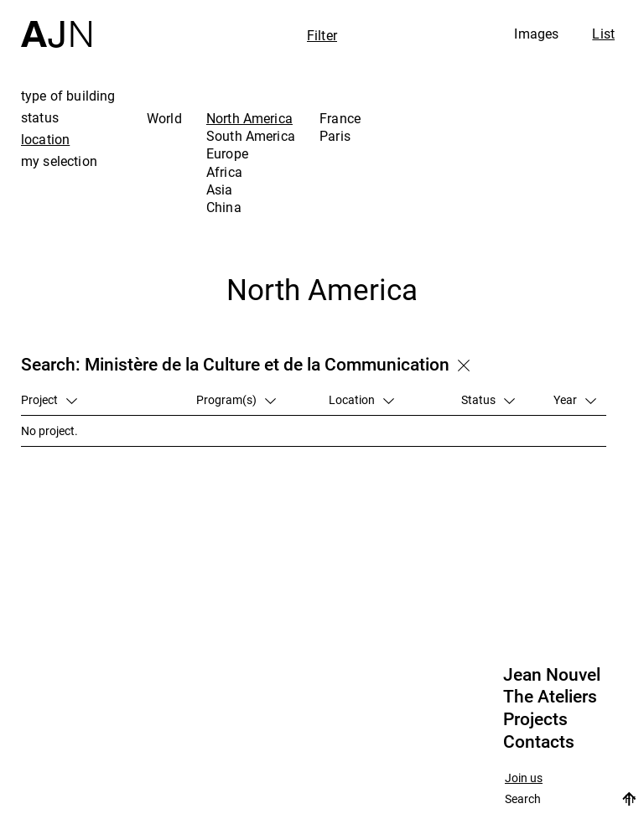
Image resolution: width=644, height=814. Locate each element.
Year (575, 399)
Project (49, 399)
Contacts (539, 742)
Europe (227, 153)
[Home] (56, 24)
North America (249, 118)
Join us (524, 778)
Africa (224, 172)
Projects (535, 719)
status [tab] (40, 117)
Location (361, 399)
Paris (335, 136)
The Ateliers (550, 697)
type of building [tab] (68, 96)
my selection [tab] (59, 161)
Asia (220, 189)
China (224, 207)
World (164, 118)
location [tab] (45, 139)
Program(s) (236, 399)
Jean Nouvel (552, 675)
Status (488, 399)
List (603, 34)
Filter (322, 35)
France (340, 118)
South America (251, 136)
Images (536, 34)
